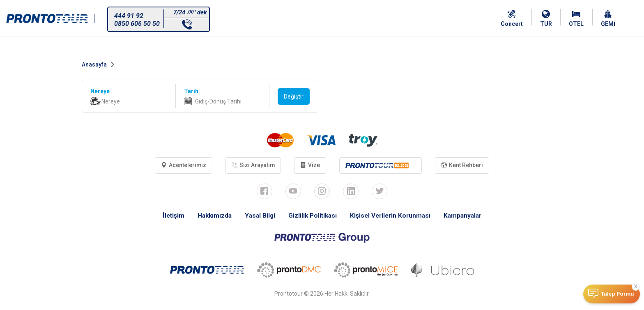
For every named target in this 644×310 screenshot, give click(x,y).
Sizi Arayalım (253, 165)
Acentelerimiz (182, 165)
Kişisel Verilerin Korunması (392, 216)
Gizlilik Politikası (312, 216)
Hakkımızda (211, 216)
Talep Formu (618, 294)
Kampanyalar (467, 216)
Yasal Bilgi (258, 216)
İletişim (169, 216)
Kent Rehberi (464, 165)
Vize (310, 165)
